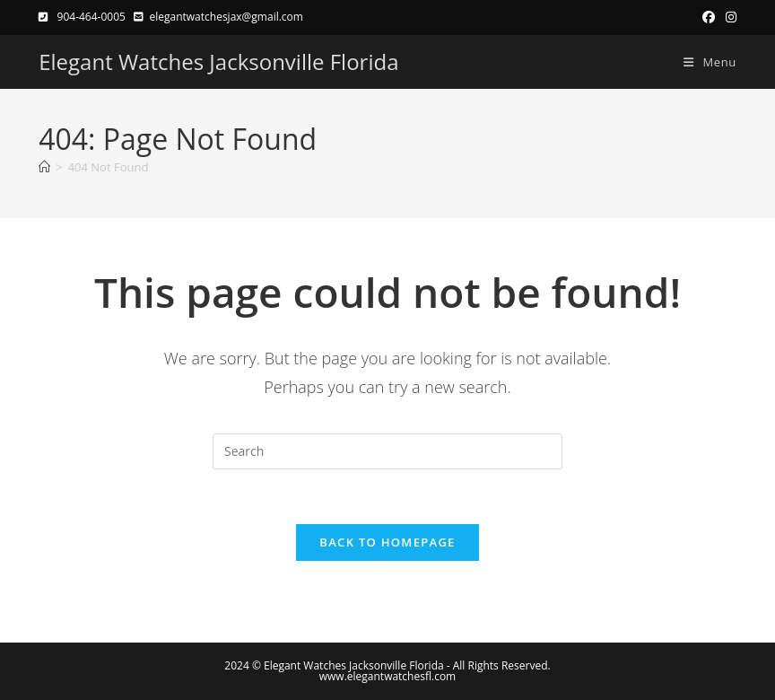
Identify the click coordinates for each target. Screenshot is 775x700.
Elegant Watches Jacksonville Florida (218, 61)
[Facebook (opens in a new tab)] (709, 17)
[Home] (44, 167)
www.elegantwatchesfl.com (387, 676)
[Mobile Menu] (703, 62)
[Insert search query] (387, 451)
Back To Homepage (387, 542)
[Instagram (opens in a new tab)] (728, 17)
